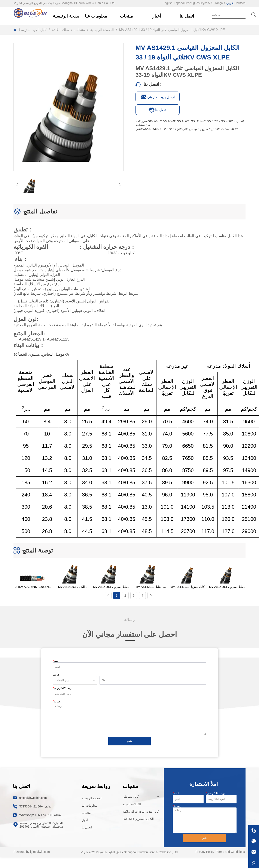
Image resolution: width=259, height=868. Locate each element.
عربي (230, 3)
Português (193, 3)
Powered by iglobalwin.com (32, 849)
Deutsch (240, 3)
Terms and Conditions (230, 849)
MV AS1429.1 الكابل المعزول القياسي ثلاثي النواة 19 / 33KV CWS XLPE (171, 30)
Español (179, 3)
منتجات (80, 30)
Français (219, 3)
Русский (207, 3)
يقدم (129, 738)
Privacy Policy (205, 849)
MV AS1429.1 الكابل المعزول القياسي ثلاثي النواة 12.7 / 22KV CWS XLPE (191, 129)
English (168, 3)
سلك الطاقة (60, 30)
